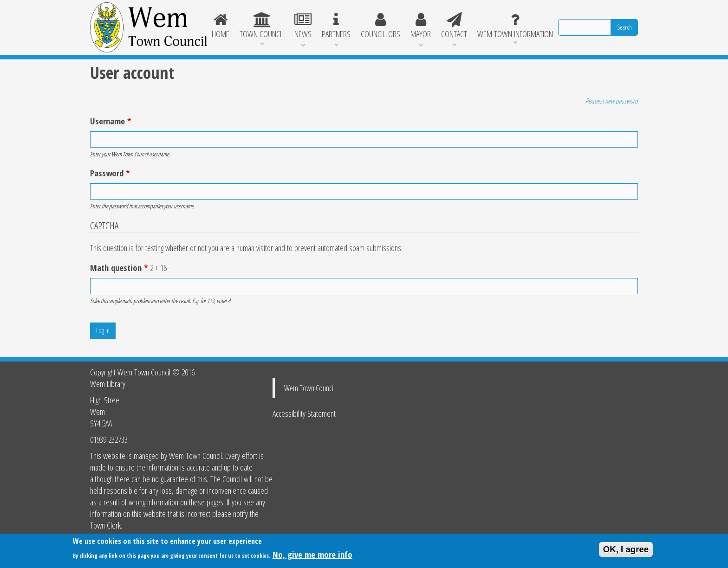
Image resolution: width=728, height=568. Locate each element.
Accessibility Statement (304, 413)
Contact (454, 26)
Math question (119, 268)
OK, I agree (626, 552)
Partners (336, 26)
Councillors (380, 26)
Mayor (421, 26)
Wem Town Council (309, 388)
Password (110, 173)
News (303, 26)
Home (221, 26)
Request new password (612, 101)
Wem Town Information (515, 26)
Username (111, 121)
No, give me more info (312, 557)
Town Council (262, 26)
